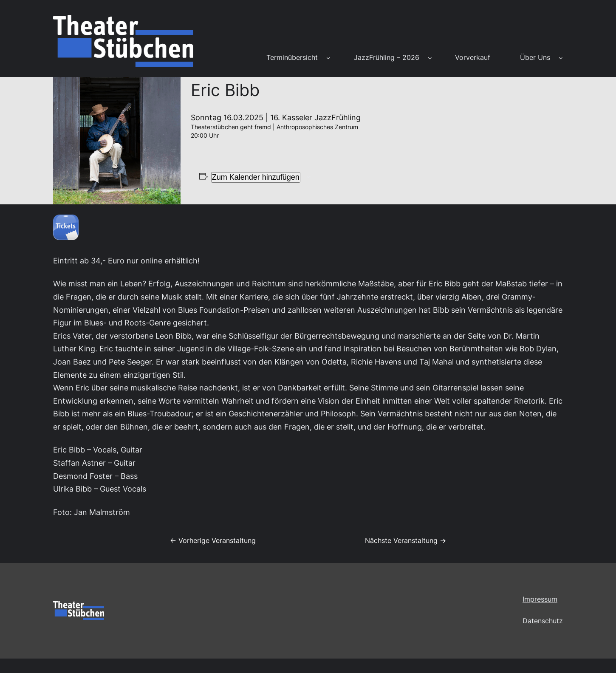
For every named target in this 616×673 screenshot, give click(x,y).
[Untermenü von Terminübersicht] (328, 58)
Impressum (540, 599)
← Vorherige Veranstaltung (213, 540)
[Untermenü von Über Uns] (561, 58)
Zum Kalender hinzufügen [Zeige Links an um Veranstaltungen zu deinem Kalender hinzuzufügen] (256, 177)
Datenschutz (543, 621)
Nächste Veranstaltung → (405, 540)
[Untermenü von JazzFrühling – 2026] (430, 58)
